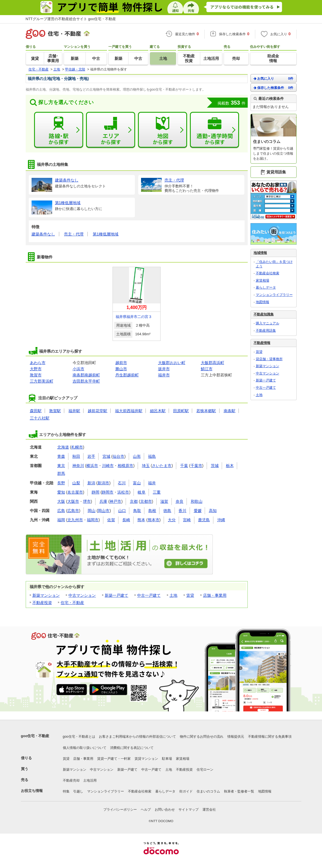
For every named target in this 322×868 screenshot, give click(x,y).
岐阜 (142, 492)
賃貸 (190, 595)
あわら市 (38, 363)
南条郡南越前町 (86, 375)
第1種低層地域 (106, 234)
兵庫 (103, 501)
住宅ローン (205, 770)
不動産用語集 (266, 331)
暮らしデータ (266, 287)
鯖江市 (207, 369)
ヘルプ (146, 810)
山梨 (76, 483)
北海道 (63, 447)
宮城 (106, 456)
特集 (66, 791)
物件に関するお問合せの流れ (202, 737)
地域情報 (260, 253)
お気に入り (274, 78)
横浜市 (92, 466)
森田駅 (36, 411)
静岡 (96, 492)
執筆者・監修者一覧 (239, 791)
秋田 (76, 456)
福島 (152, 456)
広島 (61, 511)
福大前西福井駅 (129, 411)
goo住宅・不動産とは (79, 737)
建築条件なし (43, 234)
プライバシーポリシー (120, 810)
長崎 (126, 520)
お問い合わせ (165, 810)
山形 (137, 456)
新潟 (91, 483)
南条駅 (230, 411)
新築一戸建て (116, 595)
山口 (122, 511)
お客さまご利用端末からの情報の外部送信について (137, 737)
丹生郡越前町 (127, 375)
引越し (78, 791)
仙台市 (118, 456)
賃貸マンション (146, 759)
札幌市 (77, 447)
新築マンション (46, 595)
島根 (152, 511)
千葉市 (196, 466)
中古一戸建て (149, 595)
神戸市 (115, 501)
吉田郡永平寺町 (86, 381)
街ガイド (186, 791)
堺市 (87, 501)
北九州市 (75, 520)
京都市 (146, 501)
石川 (122, 483)
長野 (61, 483)
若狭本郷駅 (206, 411)
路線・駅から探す (59, 130)
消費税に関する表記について (132, 748)
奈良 (180, 501)
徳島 (167, 511)
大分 (172, 520)
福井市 (164, 375)
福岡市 (93, 520)
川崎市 (108, 466)
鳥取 (137, 511)
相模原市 (125, 466)
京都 (134, 501)
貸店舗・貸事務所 (269, 359)
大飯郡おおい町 (172, 363)
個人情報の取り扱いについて (85, 748)
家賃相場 (263, 280)
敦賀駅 (55, 411)
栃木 (230, 466)
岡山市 (104, 511)
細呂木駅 (158, 411)
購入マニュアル (268, 323)
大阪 (61, 501)
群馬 (61, 473)
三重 (157, 492)
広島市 (73, 511)
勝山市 (121, 369)
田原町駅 (181, 411)
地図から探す (163, 130)
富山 (137, 483)
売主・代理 (74, 234)
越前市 (121, 363)
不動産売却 (71, 780)
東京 (61, 466)
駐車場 (167, 759)
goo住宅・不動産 (35, 736)
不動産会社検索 (268, 273)
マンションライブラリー (274, 295)
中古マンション (82, 595)
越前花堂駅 (97, 411)
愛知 (61, 492)
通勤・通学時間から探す (214, 130)
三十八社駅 (40, 418)
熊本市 (154, 520)
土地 (173, 595)
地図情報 (263, 302)
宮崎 (187, 520)
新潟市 (103, 483)
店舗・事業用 (215, 595)
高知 (213, 511)
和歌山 (197, 501)
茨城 (215, 466)
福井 (152, 483)
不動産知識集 (264, 314)
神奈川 (78, 466)
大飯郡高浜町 (213, 363)
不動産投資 (42, 603)
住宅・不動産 (72, 603)
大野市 (36, 369)
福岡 (61, 520)
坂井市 (164, 369)
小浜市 (78, 369)
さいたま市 (162, 466)
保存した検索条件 (274, 88)
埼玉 (146, 466)
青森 (61, 456)
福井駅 (74, 411)
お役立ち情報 (32, 791)
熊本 (141, 520)
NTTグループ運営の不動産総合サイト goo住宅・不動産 (71, 19)
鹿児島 (204, 520)
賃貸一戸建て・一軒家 (114, 759)
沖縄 (221, 520)
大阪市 (73, 501)
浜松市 (123, 492)
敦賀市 (36, 375)
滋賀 (164, 501)
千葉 (184, 466)
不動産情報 (262, 343)
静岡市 (108, 492)
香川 (182, 511)
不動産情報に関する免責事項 (270, 737)
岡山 (92, 511)
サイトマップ (189, 810)
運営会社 (209, 810)
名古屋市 (75, 492)
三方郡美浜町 (42, 381)
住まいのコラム (208, 791)
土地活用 (90, 780)
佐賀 (111, 520)
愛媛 (198, 511)
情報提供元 (236, 737)
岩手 (91, 456)
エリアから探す (111, 130)
